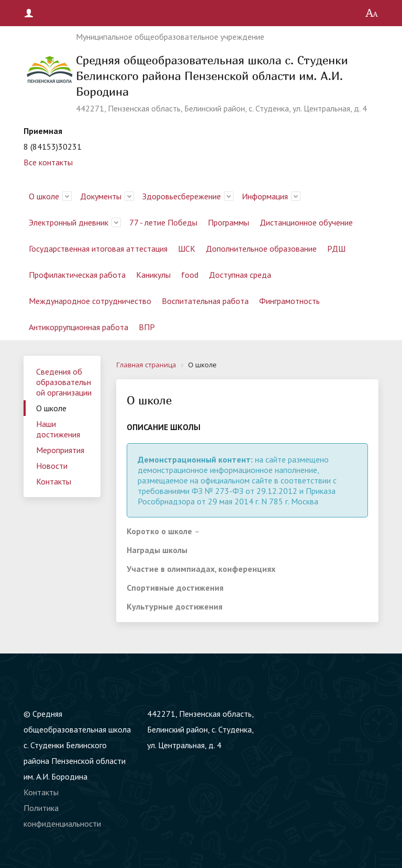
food (190, 275)
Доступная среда (240, 275)
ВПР (147, 327)
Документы (101, 196)
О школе (44, 196)
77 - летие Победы (163, 222)
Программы (228, 222)
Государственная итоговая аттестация (98, 249)
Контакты (54, 481)
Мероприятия (60, 450)
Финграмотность (289, 301)
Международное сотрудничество (90, 301)
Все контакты (48, 162)
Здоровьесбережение (182, 196)
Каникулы (153, 275)
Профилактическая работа (77, 275)
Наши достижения (58, 429)
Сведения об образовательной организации (64, 382)
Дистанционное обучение (306, 222)
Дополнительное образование (261, 249)
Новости (52, 466)
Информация (265, 196)
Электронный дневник (69, 222)
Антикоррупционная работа (79, 327)
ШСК (187, 249)
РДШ (336, 249)
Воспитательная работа (205, 301)
